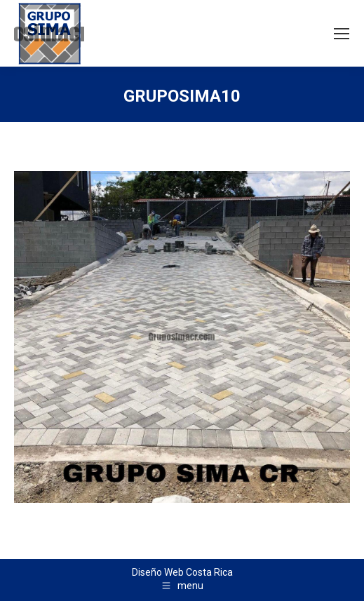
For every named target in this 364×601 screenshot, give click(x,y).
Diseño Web (158, 572)
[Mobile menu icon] (342, 34)
